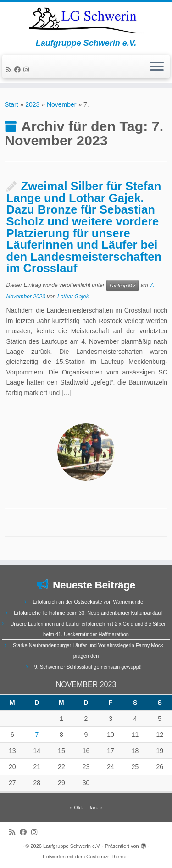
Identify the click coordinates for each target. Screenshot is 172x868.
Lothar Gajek (73, 297)
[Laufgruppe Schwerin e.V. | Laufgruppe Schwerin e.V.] (86, 20)
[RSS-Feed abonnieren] (10, 70)
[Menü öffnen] (157, 67)
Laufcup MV (122, 286)
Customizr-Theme (106, 857)
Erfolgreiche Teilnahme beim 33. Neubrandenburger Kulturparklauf (88, 613)
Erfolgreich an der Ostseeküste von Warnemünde (88, 602)
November (62, 104)
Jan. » (95, 808)
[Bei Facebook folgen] (19, 70)
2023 (32, 104)
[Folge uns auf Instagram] (28, 70)
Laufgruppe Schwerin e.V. (72, 846)
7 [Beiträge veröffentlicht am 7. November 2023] (37, 735)
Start (11, 104)
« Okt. (76, 808)
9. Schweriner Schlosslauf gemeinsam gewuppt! (88, 667)
